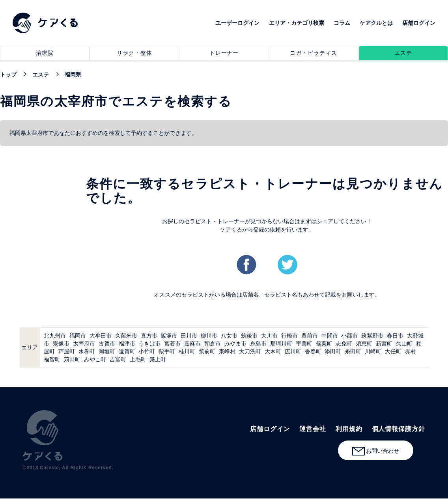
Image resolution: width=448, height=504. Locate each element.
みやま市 (235, 343)
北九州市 (55, 336)
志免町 (344, 343)
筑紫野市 (372, 336)
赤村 (411, 351)
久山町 (404, 343)
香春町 (313, 351)
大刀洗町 (250, 351)
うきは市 (149, 343)
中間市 (330, 336)
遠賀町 (127, 351)
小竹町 (147, 351)
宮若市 (172, 343)
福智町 (52, 359)
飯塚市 (169, 336)
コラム (342, 23)
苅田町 (72, 359)
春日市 (395, 336)
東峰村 (227, 351)
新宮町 (384, 343)
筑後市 (249, 336)
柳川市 (209, 336)
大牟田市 (101, 336)
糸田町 (353, 351)
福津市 (127, 343)
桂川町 (187, 351)
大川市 (269, 336)
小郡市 (349, 336)
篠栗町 (324, 343)
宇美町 (304, 343)
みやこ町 (95, 359)
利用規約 (349, 429)
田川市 (189, 336)
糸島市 (258, 343)
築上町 (158, 359)
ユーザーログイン (237, 23)
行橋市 (289, 336)
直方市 (149, 336)
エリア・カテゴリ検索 (297, 23)
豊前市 (310, 336)
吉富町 (118, 359)
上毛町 (138, 359)
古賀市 (107, 343)
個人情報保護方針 (399, 429)
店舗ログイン (419, 23)
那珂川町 (281, 343)
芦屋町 (67, 351)
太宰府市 (84, 343)
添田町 (333, 351)
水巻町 (87, 351)
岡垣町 (107, 351)
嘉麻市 (192, 343)
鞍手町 (167, 351)
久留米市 (126, 336)
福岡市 (78, 336)
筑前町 (207, 351)
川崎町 (373, 351)
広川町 (293, 351)
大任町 (393, 351)
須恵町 (364, 343)
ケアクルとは (376, 23)
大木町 (273, 351)
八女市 (229, 336)
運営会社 (313, 429)
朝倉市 (213, 343)
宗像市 (61, 343)
